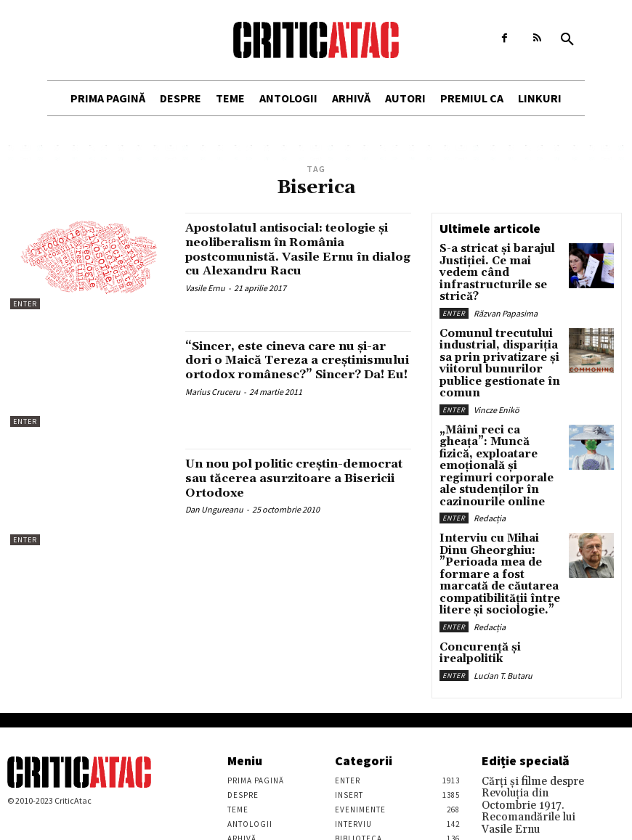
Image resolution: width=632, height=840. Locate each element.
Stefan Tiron (504, 815)
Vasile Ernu (205, 288)
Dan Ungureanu (214, 509)
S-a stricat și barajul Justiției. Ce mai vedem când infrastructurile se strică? (494, 264)
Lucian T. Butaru (503, 560)
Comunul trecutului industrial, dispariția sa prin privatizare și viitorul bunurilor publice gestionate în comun (498, 333)
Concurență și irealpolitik (498, 546)
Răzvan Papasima (506, 293)
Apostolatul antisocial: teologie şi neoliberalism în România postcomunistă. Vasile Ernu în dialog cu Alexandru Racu (296, 249)
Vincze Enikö (497, 367)
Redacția (490, 441)
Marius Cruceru (213, 406)
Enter (25, 304)
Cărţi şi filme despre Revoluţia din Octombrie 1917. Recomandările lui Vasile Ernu (532, 695)
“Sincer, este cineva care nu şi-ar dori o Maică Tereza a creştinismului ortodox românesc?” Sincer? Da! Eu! (292, 367)
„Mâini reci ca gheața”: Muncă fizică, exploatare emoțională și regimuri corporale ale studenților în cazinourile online (498, 407)
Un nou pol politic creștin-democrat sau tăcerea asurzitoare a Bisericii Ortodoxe (298, 478)
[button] (567, 40)
